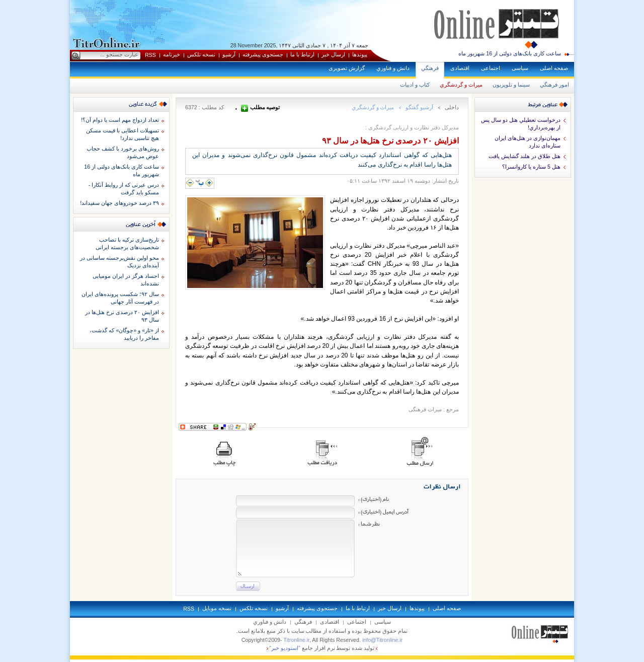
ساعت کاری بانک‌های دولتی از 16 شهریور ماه (510, 53)
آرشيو (229, 54)
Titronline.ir (296, 640)
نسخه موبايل (217, 608)
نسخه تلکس (201, 54)
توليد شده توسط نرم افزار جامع (322, 648)
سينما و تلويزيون (511, 85)
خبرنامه (172, 54)
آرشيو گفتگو (419, 107)
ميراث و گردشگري (461, 85)
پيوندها (360, 54)
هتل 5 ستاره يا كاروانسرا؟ (531, 167)
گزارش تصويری (347, 68)
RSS (150, 55)
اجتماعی (491, 68)
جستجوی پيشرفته (263, 54)
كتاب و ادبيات (415, 85)
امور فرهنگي (554, 85)
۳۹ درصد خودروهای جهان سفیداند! (119, 203)
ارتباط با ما (302, 54)
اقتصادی (460, 68)
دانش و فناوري (393, 68)
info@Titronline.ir (382, 640)
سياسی (520, 68)
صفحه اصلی (554, 68)
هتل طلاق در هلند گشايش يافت (525, 156)
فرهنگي (430, 68)
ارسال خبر (333, 54)
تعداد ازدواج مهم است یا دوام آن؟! (120, 120)
